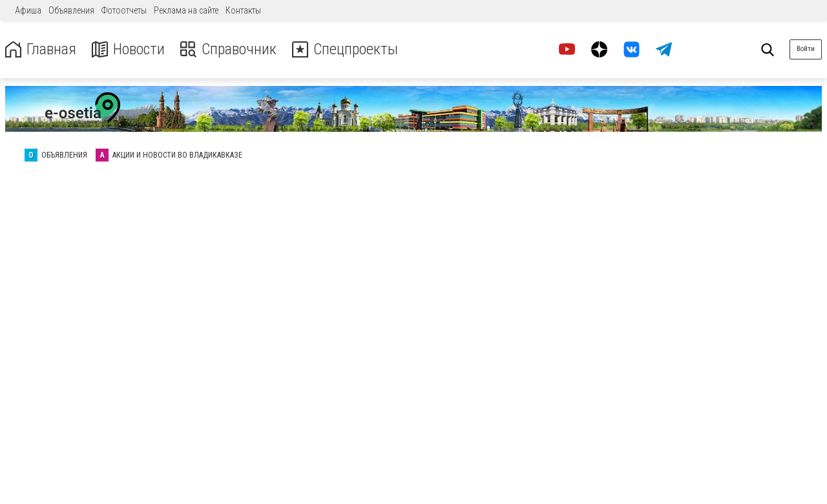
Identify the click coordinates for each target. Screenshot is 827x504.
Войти (806, 49)
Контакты (243, 10)
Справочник (228, 49)
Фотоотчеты (124, 10)
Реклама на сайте (186, 10)
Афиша (28, 10)
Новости (128, 49)
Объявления (71, 10)
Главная (41, 49)
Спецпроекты (345, 49)
